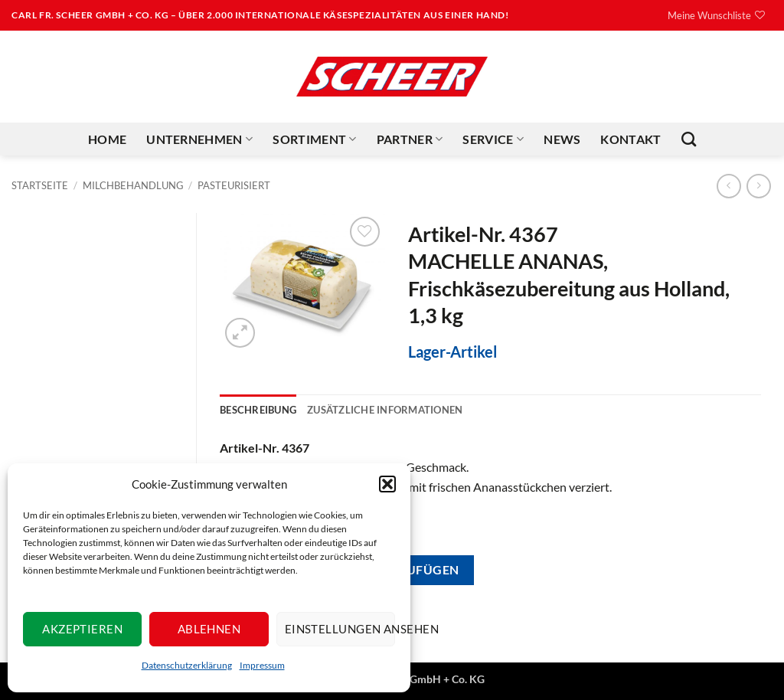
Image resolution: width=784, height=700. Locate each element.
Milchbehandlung (133, 185)
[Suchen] (689, 139)
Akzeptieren (82, 629)
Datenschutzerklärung (187, 665)
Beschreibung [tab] (258, 410)
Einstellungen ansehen (340, 629)
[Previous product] (758, 186)
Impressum (262, 665)
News (562, 139)
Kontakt (630, 139)
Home (107, 139)
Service (493, 139)
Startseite (40, 185)
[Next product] (728, 186)
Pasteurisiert (234, 185)
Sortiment (314, 139)
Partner (410, 139)
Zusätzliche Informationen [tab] (385, 410)
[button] (387, 484)
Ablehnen (209, 629)
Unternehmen (199, 139)
